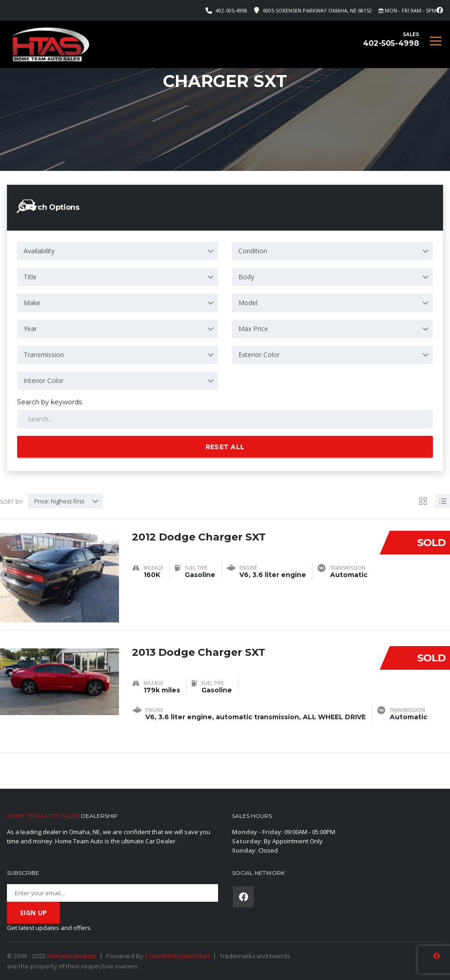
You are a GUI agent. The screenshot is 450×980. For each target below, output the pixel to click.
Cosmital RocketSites (177, 956)
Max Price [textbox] (253, 329)
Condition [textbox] (253, 251)
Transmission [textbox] (44, 355)
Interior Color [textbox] (44, 380)
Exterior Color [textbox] (259, 355)
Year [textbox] (30, 329)
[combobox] (118, 251)
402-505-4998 (231, 10)
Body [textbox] (246, 277)
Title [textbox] (30, 277)
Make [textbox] (32, 303)
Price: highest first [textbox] (59, 501)
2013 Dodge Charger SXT (199, 652)
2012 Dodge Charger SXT (199, 537)
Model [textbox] (248, 303)
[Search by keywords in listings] (225, 419)
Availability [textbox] (39, 251)
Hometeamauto (72, 956)
